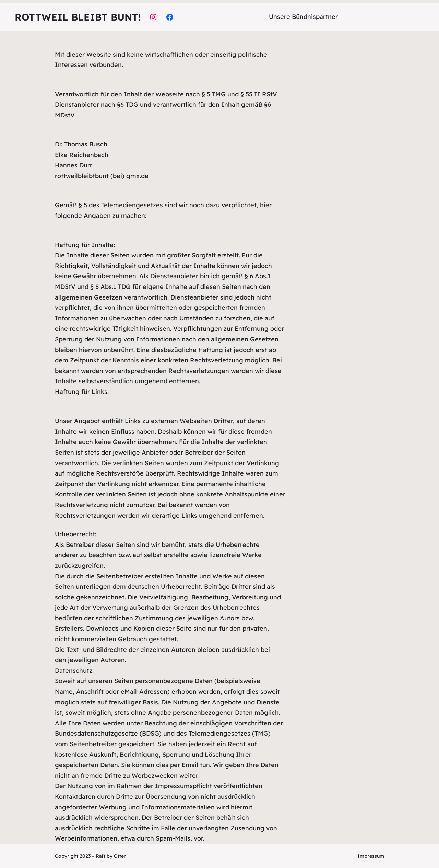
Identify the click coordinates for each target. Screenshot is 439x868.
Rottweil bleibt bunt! (78, 17)
